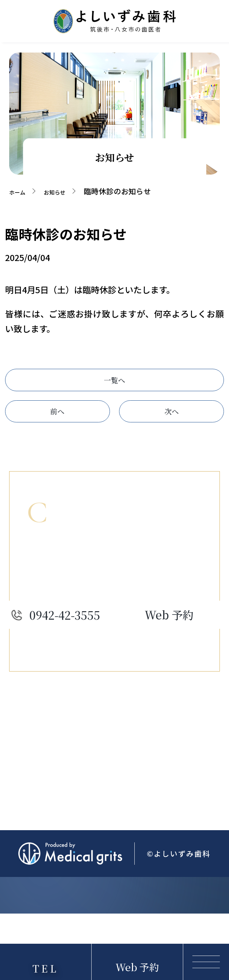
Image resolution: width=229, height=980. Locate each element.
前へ (57, 424)
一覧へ (114, 384)
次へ (172, 424)
